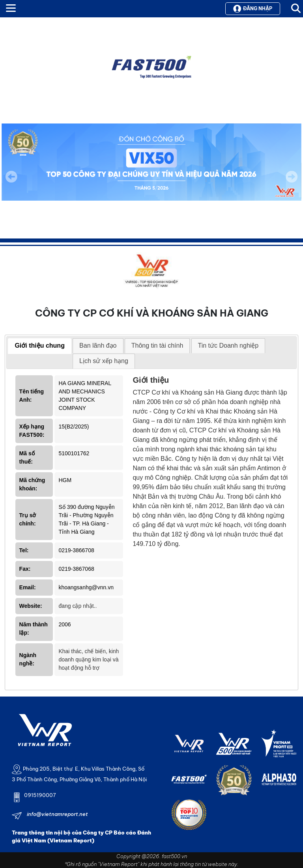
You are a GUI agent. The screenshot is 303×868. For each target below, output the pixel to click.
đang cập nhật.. (78, 606)
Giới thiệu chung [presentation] (40, 346)
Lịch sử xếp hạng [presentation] (104, 361)
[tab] (40, 346)
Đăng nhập (253, 9)
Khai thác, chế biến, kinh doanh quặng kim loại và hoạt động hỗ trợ (89, 659)
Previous (11, 177)
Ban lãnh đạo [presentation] (98, 346)
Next (292, 182)
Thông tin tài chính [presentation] (157, 346)
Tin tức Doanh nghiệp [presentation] (228, 346)
